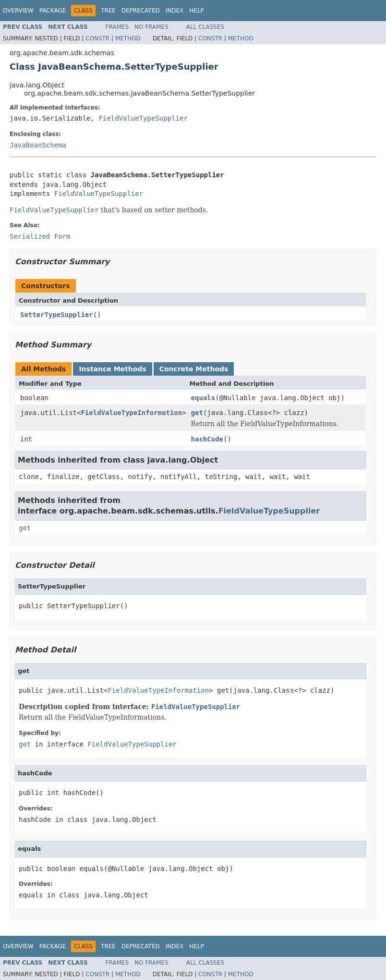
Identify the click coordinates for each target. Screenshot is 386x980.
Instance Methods (112, 369)
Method (128, 38)
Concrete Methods (194, 369)
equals (203, 398)
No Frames (151, 27)
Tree (108, 11)
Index (175, 11)
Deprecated (141, 11)
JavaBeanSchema (38, 145)
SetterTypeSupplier (57, 315)
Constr (97, 38)
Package (53, 11)
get (197, 413)
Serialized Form (40, 236)
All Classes (205, 27)
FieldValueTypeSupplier (143, 118)
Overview (18, 11)
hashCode (207, 439)
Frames (117, 27)
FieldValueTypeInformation (131, 413)
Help (197, 11)
